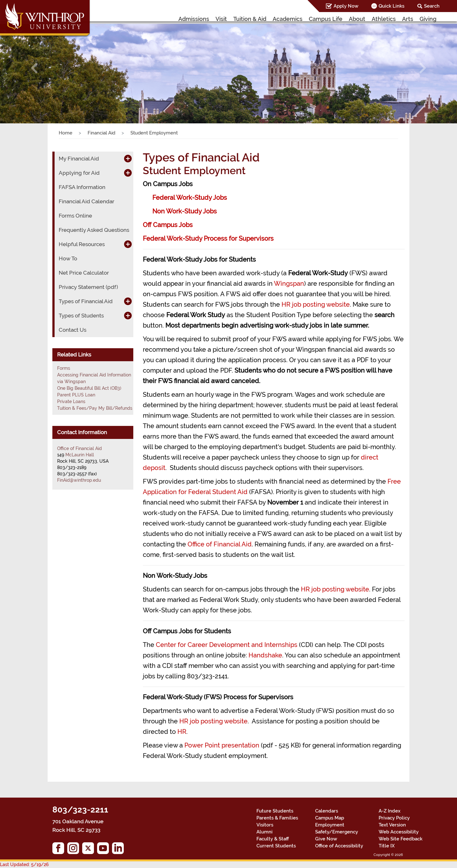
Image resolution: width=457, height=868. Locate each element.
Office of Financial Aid (220, 544)
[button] (34, 68)
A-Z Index (390, 811)
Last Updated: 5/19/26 (24, 865)
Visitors (265, 825)
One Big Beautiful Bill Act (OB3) (89, 388)
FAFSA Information (82, 187)
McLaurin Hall (80, 455)
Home (66, 133)
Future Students (275, 811)
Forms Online (75, 216)
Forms (64, 368)
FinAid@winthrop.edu (79, 480)
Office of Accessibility (339, 846)
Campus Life (326, 19)
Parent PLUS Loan (76, 395)
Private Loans (71, 401)
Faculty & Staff (273, 839)
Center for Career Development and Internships (227, 645)
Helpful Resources (82, 244)
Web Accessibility (399, 832)
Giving (428, 19)
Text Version (392, 825)
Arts (408, 19)
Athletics (384, 19)
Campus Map (330, 818)
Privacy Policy (394, 818)
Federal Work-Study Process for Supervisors (208, 238)
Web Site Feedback (401, 839)
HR (182, 732)
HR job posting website (316, 304)
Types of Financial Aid (86, 301)
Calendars (327, 811)
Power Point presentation (222, 745)
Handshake (265, 655)
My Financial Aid (79, 159)
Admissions (194, 19)
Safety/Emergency (337, 832)
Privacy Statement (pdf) (88, 287)
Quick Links (391, 6)
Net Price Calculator (84, 273)
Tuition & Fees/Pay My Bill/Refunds (95, 408)
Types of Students (81, 316)
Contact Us (73, 330)
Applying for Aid (79, 173)
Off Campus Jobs (168, 225)
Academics (288, 19)
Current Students (276, 846)
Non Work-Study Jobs (185, 211)
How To (68, 258)
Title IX (387, 846)
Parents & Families (277, 818)
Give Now (326, 839)
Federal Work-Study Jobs (190, 198)
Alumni (265, 832)
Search (432, 6)
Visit (221, 19)
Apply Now (346, 6)
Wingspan (289, 284)
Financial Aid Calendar (86, 201)
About (357, 19)
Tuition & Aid (250, 19)
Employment (330, 825)
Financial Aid (101, 133)
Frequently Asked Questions (94, 230)
